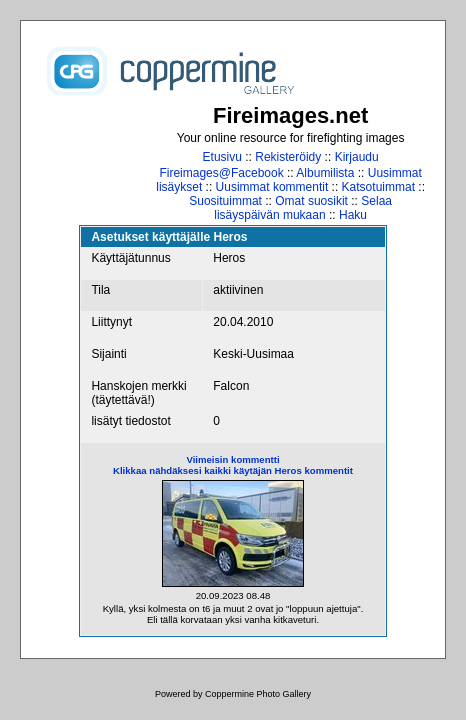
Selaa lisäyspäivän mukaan (303, 208)
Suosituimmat (225, 201)
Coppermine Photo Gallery (258, 694)
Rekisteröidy (288, 157)
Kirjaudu (357, 157)
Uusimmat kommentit (272, 187)
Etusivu (222, 157)
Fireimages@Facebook (221, 173)
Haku (353, 215)
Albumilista (325, 173)
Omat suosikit (311, 201)
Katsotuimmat (378, 187)
